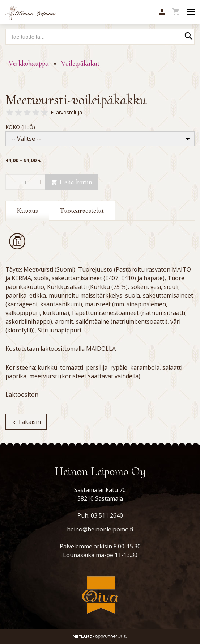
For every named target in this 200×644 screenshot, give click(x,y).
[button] (162, 12)
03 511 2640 (107, 515)
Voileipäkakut (80, 63)
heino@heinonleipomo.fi (100, 529)
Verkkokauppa (29, 63)
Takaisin (26, 422)
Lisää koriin (72, 182)
